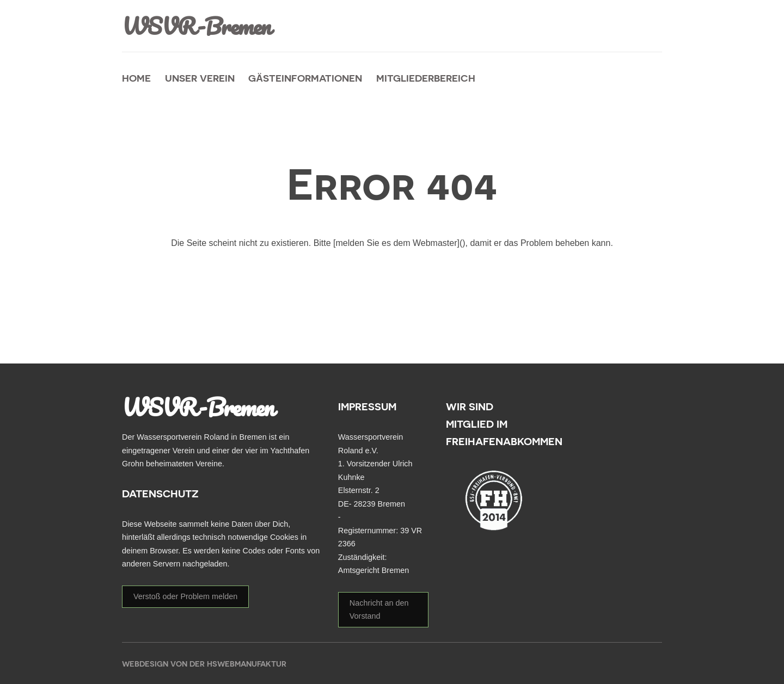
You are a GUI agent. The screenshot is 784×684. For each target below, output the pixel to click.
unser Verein (200, 78)
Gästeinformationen (305, 78)
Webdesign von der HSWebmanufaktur (204, 664)
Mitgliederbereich (426, 78)
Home (136, 78)
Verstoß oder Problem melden (185, 596)
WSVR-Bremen (198, 26)
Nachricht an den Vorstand (379, 609)
